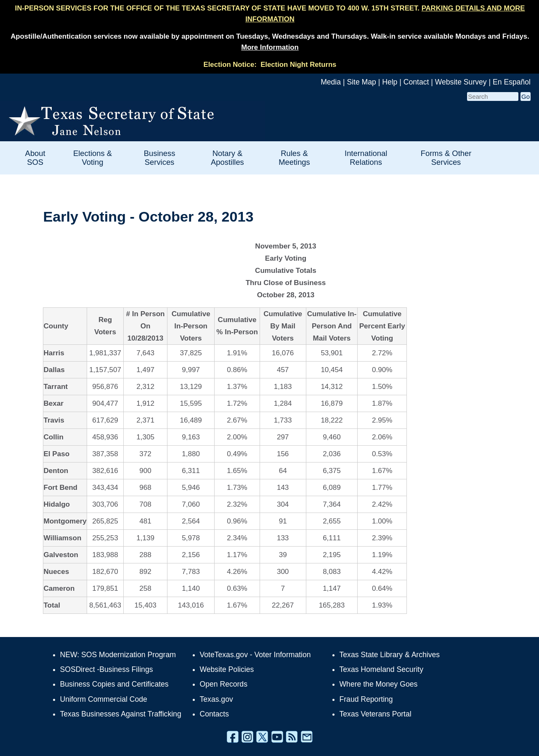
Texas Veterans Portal (376, 714)
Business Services (160, 158)
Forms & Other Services (446, 158)
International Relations (366, 158)
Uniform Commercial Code (104, 699)
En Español (512, 82)
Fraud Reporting (366, 699)
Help (390, 82)
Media (331, 82)
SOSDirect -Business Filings (107, 669)
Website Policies (227, 669)
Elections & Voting (93, 158)
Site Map (361, 82)
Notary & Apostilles (227, 158)
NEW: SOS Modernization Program (118, 655)
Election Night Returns (298, 65)
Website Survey (461, 82)
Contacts (214, 714)
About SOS (35, 158)
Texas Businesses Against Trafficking (121, 714)
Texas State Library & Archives (390, 655)
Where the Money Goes (379, 684)
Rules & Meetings (294, 158)
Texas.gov (216, 699)
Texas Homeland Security (381, 669)
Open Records (224, 684)
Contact (416, 82)
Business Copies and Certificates (114, 684)
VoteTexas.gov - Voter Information (255, 655)
